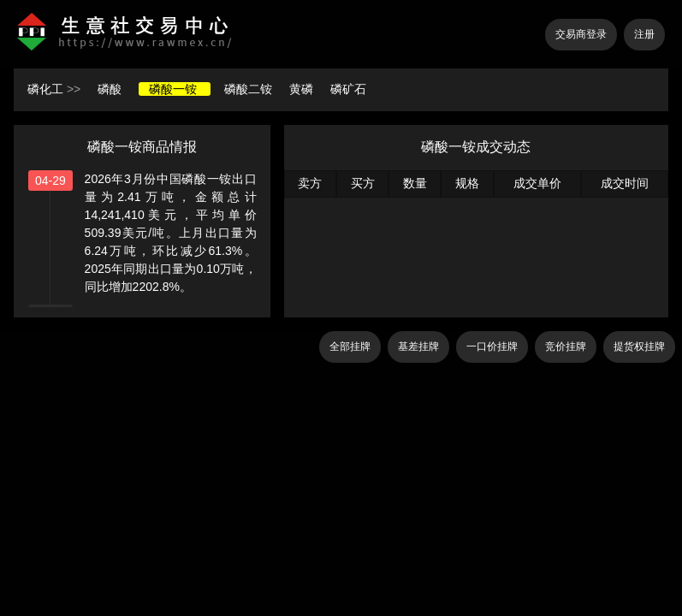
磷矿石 (348, 89)
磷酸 (111, 89)
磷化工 (45, 89)
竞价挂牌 (566, 346)
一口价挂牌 (492, 346)
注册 (644, 34)
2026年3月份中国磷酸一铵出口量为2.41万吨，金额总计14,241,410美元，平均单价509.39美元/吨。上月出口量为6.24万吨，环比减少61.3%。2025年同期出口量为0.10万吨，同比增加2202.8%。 (171, 233)
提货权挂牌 (639, 346)
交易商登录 (581, 34)
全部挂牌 (350, 346)
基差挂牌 (418, 346)
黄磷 (303, 89)
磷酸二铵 (250, 89)
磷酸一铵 (175, 89)
